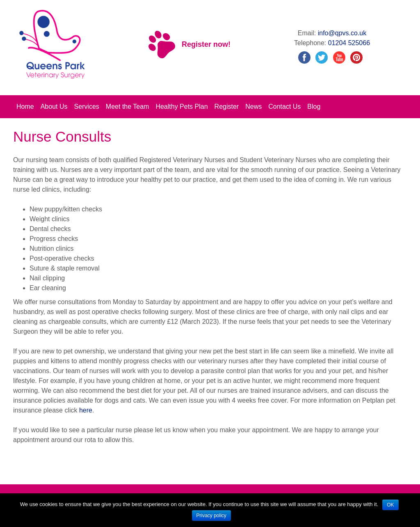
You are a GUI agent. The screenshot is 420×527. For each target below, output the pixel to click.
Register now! (206, 44)
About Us (54, 107)
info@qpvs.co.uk (342, 33)
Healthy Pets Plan (181, 107)
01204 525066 (349, 43)
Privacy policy (211, 516)
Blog (314, 107)
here (86, 410)
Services (87, 107)
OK (390, 505)
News (253, 107)
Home (25, 107)
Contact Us (284, 107)
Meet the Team (128, 107)
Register (227, 107)
